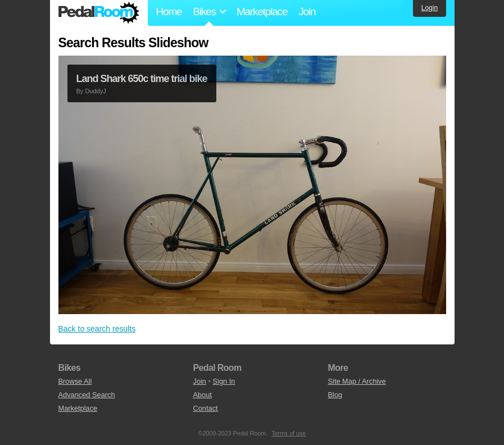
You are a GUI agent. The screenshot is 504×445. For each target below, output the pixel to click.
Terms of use (289, 433)
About (203, 395)
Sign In (224, 381)
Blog (335, 395)
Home (169, 12)
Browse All (75, 381)
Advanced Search (87, 395)
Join (307, 12)
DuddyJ (95, 91)
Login (430, 8)
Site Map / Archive (357, 381)
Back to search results (97, 329)
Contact (206, 408)
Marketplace (262, 12)
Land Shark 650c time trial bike (142, 79)
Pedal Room (99, 13)
